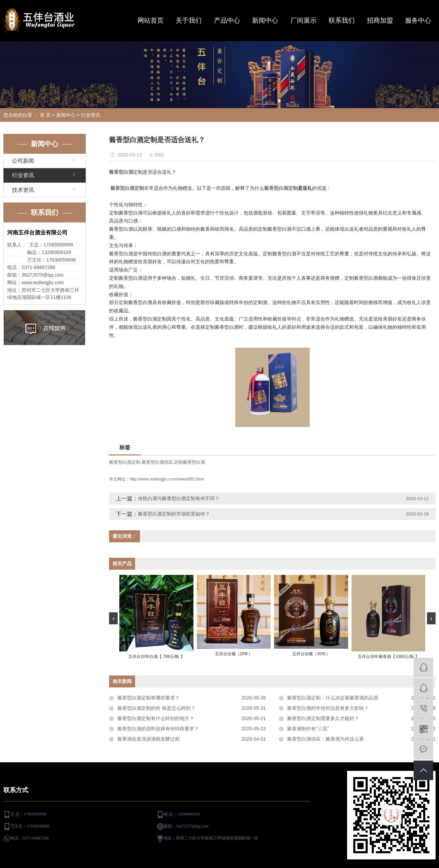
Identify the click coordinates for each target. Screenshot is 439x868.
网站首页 (151, 20)
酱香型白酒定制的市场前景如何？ (174, 514)
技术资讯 (23, 190)
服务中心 (418, 20)
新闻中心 (265, 20)
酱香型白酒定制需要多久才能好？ (323, 718)
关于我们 (189, 20)
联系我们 (342, 20)
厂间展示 (304, 20)
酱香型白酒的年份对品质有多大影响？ (328, 708)
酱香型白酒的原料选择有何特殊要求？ (158, 729)
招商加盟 (380, 20)
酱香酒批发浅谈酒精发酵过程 (149, 739)
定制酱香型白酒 (189, 462)
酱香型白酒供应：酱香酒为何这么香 (325, 739)
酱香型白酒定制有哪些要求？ (149, 698)
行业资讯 (91, 115)
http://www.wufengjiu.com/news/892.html (167, 479)
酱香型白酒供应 (157, 462)
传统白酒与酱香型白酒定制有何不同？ (179, 498)
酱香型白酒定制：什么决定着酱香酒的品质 (333, 698)
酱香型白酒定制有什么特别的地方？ (156, 718)
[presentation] (113, 618)
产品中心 (227, 20)
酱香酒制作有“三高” (308, 729)
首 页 (45, 115)
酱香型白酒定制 (125, 462)
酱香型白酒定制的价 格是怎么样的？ (156, 708)
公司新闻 (23, 161)
